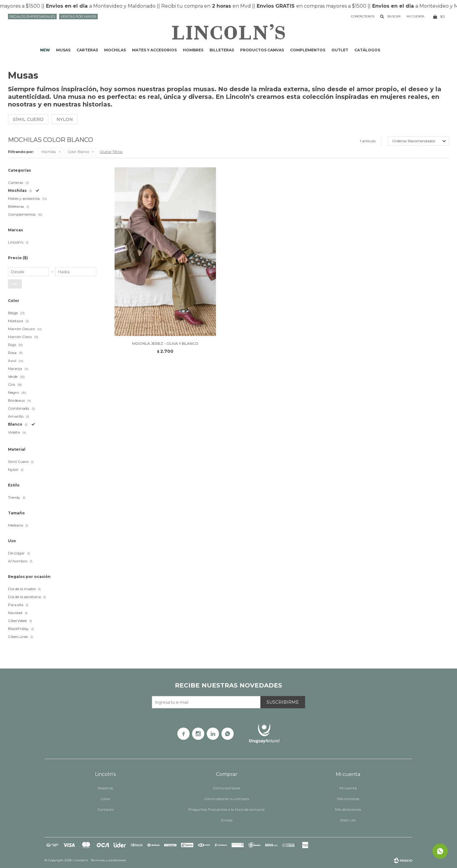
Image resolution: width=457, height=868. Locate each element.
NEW (45, 50)
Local (105, 799)
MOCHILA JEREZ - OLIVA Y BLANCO (165, 343)
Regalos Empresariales (32, 17)
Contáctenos (363, 16)
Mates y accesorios (154, 50)
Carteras (87, 50)
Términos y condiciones (108, 860)
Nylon (65, 119)
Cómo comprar (227, 788)
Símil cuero (28, 119)
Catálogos (367, 50)
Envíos (227, 820)
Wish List (348, 820)
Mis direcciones (348, 809)
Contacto (106, 809)
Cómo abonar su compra (227, 799)
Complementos (308, 50)
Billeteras (222, 50)
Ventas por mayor (78, 17)
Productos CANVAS (262, 50)
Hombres (193, 50)
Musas (63, 50)
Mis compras (348, 799)
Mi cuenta (348, 788)
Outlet (340, 50)
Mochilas (115, 50)
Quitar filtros (111, 152)
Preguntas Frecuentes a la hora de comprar (227, 809)
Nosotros (105, 788)
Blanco (79, 152)
